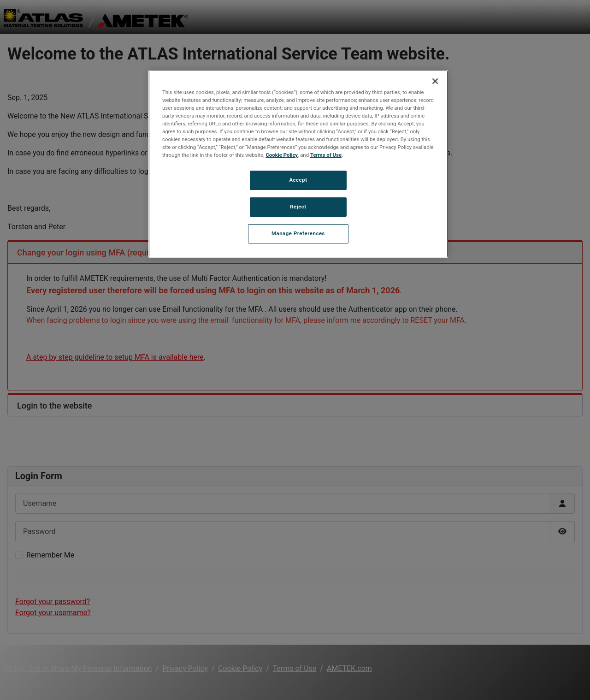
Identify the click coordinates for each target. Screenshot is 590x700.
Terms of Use (326, 155)
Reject (298, 207)
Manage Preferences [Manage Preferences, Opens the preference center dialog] (298, 233)
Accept (298, 180)
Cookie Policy (282, 155)
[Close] (435, 81)
